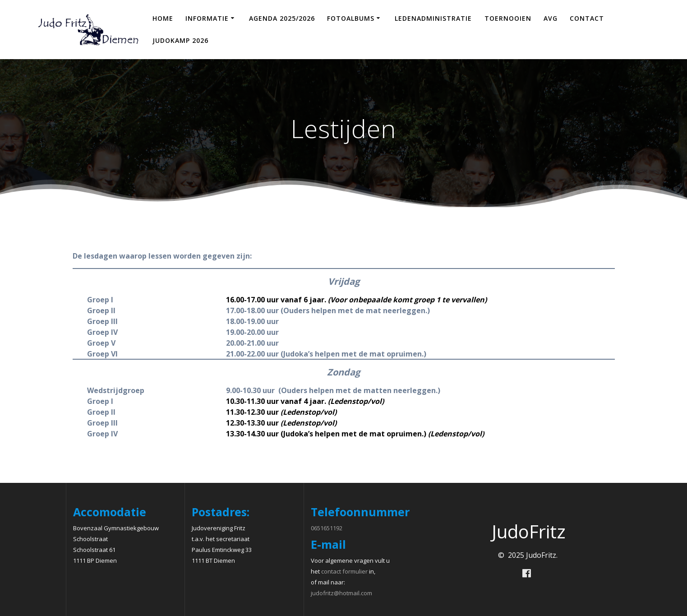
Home (163, 18)
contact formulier (344, 571)
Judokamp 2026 (180, 40)
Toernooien (508, 18)
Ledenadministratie (433, 18)
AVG (551, 18)
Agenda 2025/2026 (282, 18)
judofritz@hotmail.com (341, 593)
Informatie (207, 18)
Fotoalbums (351, 18)
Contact (587, 18)
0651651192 (327, 528)
